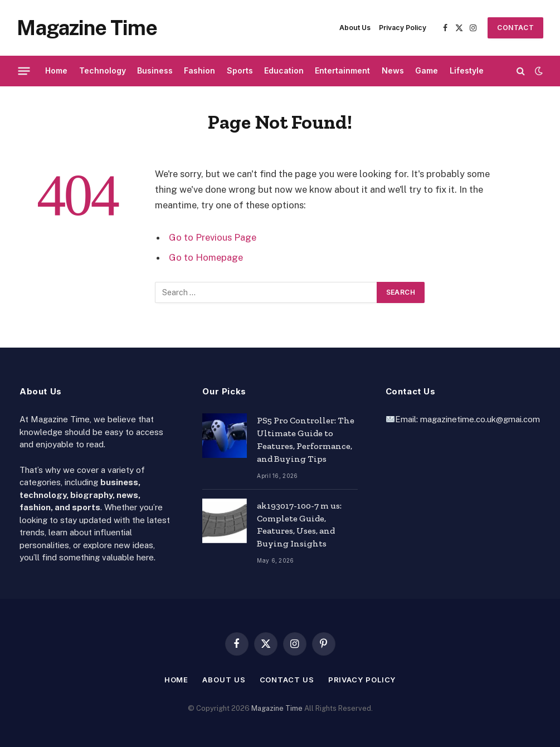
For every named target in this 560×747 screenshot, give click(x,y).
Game (427, 70)
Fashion (199, 70)
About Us (355, 28)
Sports (240, 70)
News (393, 70)
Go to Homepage (206, 257)
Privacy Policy (403, 28)
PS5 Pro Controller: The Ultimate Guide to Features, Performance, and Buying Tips (306, 440)
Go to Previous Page (213, 237)
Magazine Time (277, 708)
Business (155, 70)
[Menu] (24, 71)
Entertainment (342, 70)
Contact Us (515, 31)
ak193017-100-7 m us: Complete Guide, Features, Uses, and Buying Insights (299, 525)
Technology (103, 70)
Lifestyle (467, 70)
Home (56, 70)
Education (284, 70)
